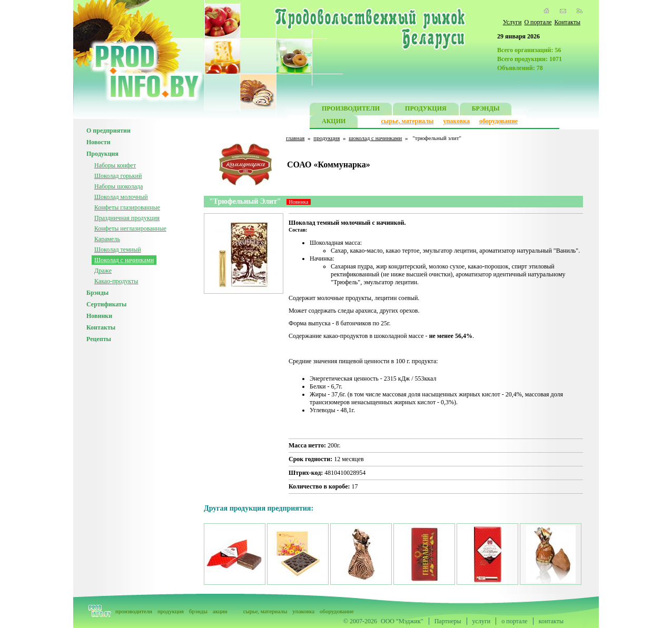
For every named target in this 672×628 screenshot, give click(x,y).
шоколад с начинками (375, 138)
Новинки (99, 316)
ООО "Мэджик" (402, 621)
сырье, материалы (408, 121)
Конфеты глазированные (127, 207)
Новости (98, 142)
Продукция (102, 154)
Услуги (512, 22)
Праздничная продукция (127, 218)
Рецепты (99, 339)
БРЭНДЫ (486, 110)
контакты (551, 621)
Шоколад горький (118, 176)
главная (295, 138)
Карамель (107, 239)
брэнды (198, 611)
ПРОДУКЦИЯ (426, 110)
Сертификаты (106, 304)
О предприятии (108, 131)
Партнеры (448, 621)
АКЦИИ (334, 122)
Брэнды (97, 293)
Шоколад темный (118, 250)
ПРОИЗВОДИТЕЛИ (351, 110)
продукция (327, 138)
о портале (514, 621)
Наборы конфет (115, 165)
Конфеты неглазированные (130, 228)
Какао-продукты (116, 281)
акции (220, 611)
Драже (103, 271)
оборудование (498, 121)
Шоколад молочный (121, 197)
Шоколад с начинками (124, 260)
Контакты (567, 22)
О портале (538, 22)
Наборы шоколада (118, 186)
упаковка (456, 121)
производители (134, 611)
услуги (482, 621)
